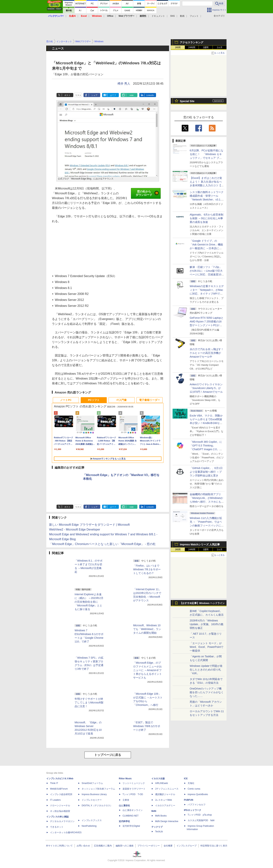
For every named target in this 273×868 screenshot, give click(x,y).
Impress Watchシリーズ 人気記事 (200, 544)
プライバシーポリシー (149, 846)
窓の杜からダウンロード (147, 193)
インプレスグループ (187, 846)
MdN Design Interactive (167, 821)
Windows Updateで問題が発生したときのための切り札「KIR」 (206, 670)
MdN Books (161, 816)
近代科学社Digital (131, 826)
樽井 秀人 (124, 84)
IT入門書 (122, 400)
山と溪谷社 (124, 806)
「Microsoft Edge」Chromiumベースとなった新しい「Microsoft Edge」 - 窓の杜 (102, 544)
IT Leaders (55, 800)
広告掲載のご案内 (103, 846)
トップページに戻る (108, 755)
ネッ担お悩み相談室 (60, 811)
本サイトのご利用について (59, 846)
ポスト (67, 95)
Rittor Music (125, 779)
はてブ (113, 95)
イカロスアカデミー (165, 806)
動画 (182, 16)
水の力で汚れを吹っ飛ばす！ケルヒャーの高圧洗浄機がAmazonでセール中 (207, 353)
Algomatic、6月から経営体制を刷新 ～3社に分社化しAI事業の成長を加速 (207, 218)
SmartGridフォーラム (92, 783)
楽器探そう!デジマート (134, 789)
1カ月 (220, 47)
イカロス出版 (158, 779)
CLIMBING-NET (131, 816)
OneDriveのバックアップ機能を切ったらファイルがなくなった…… (207, 692)
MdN (154, 811)
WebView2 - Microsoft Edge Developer (75, 529)
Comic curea (194, 789)
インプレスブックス (92, 820)
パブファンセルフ (197, 805)
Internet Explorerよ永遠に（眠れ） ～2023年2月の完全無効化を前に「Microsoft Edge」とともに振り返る (89, 602)
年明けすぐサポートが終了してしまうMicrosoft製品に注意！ (89, 703)
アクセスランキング (192, 42)
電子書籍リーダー (150, 400)
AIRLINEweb (162, 783)
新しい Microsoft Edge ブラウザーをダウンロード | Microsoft (89, 525)
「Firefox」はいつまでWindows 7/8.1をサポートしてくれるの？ (147, 569)
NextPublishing (89, 826)
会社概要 (168, 846)
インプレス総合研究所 (61, 794)
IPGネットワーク (193, 810)
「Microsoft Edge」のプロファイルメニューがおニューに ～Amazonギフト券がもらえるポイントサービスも (147, 670)
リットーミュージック (134, 783)
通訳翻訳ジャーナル (165, 794)
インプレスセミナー (92, 800)
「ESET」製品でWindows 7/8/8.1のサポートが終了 (147, 726)
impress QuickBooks (198, 794)
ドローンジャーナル (60, 806)
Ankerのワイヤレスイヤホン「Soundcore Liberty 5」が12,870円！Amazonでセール (206, 388)
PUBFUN (189, 800)
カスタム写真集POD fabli (201, 820)
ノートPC (66, 400)
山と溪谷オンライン (133, 810)
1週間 (206, 47)
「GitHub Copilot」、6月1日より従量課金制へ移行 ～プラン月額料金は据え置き (206, 472)
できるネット (57, 827)
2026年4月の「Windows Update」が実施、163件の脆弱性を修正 (207, 624)
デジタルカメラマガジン (62, 821)
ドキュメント (158, 16)
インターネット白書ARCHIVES (66, 832)
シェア (94, 95)
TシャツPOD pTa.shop (200, 815)
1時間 (178, 47)
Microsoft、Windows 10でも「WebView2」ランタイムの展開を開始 (147, 629)
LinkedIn (150, 95)
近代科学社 (124, 821)
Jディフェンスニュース (167, 789)
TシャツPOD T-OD (133, 794)
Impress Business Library (94, 794)
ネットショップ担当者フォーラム (98, 789)
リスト (78, 95)
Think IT (54, 783)
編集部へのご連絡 (125, 846)
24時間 (192, 47)
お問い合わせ (83, 846)
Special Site (187, 101)
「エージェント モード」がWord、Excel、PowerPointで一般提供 (207, 647)
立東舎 (126, 800)
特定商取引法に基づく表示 (214, 846)
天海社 (191, 783)
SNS (172, 16)
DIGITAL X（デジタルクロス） (97, 806)
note (132, 95)
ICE (186, 779)
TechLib (159, 832)
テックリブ (157, 827)
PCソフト (94, 400)
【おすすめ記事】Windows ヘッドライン (202, 603)
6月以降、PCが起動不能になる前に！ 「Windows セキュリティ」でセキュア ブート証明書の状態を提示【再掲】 (207, 158)
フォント (194, 16)
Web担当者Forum (59, 789)
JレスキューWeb (163, 800)
